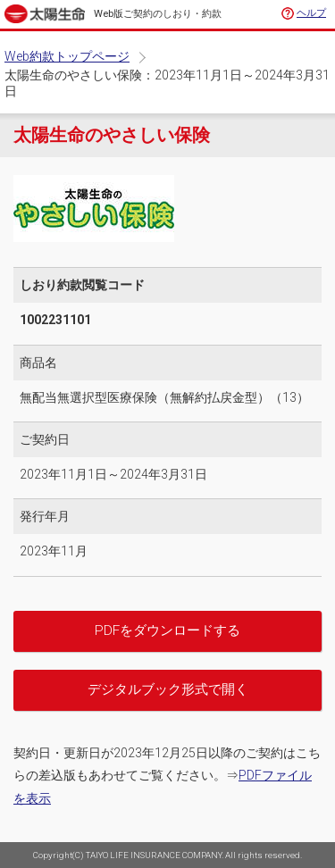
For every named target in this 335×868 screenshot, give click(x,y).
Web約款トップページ (67, 56)
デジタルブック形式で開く (168, 689)
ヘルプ (311, 13)
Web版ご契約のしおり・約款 (158, 14)
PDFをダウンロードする (167, 630)
